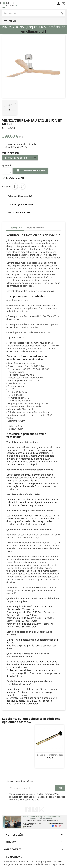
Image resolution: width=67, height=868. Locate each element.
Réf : (4, 128)
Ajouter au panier (31, 171)
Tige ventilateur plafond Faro (49, 755)
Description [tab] (15, 228)
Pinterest (22, 186)
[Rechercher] (33, 13)
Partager (15, 186)
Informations (13, 857)
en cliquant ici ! (34, 31)
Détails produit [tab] (36, 228)
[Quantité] (6, 171)
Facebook (28, 810)
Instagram (42, 810)
